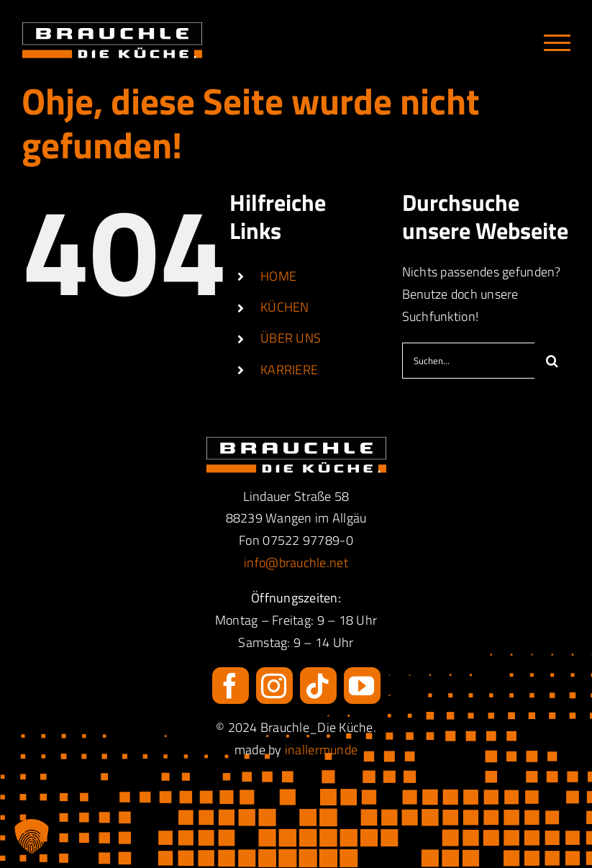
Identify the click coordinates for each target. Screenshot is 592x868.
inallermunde (321, 750)
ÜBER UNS (291, 338)
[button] (32, 836)
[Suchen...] (468, 361)
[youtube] (362, 686)
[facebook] (231, 686)
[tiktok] (318, 686)
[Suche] (552, 361)
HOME (278, 276)
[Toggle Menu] (557, 43)
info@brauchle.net (296, 562)
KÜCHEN (285, 307)
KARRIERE (289, 370)
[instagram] (274, 686)
